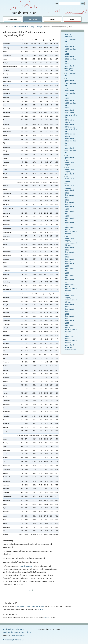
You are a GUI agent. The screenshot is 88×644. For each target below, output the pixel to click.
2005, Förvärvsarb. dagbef (70, 268)
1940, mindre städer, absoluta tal (71, 129)
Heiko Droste (20, 629)
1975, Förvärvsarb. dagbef (70, 163)
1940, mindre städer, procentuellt (70, 136)
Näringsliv (39, 27)
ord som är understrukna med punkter (30, 606)
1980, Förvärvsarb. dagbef (70, 179)
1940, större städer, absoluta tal (71, 115)
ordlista (40, 609)
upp (30, 590)
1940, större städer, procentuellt (70, 122)
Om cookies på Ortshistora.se (14, 640)
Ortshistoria (12, 20)
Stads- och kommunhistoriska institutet (17, 632)
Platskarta (47, 618)
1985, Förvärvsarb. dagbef (70, 195)
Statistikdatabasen (26, 566)
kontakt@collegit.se (19, 635)
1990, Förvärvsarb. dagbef (70, 211)
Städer (72, 20)
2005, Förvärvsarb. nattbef (70, 309)
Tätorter (52, 20)
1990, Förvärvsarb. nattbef (70, 252)
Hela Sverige (32, 20)
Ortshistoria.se (8, 629)
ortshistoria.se (19, 27)
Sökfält (56, 4)
